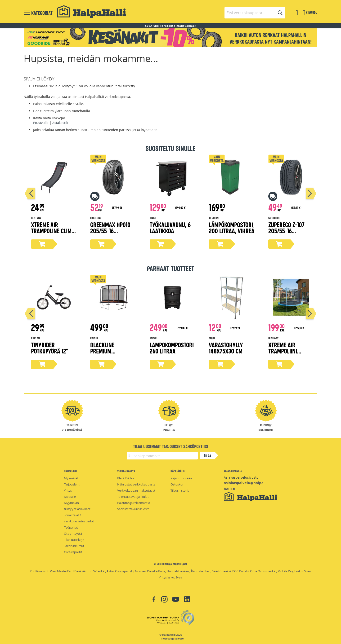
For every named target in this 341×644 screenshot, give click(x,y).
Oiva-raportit (73, 552)
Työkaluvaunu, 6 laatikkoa (170, 227)
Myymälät (71, 478)
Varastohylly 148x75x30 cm (226, 348)
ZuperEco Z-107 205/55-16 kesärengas (286, 231)
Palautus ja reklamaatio (134, 503)
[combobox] (255, 13)
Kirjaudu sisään (181, 478)
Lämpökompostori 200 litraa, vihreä (232, 227)
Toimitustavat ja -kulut (133, 497)
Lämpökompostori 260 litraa (172, 348)
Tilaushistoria (180, 490)
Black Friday (126, 478)
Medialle (70, 497)
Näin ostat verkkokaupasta (136, 484)
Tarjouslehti (72, 484)
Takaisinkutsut (74, 546)
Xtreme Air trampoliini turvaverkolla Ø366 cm (287, 354)
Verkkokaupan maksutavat (136, 490)
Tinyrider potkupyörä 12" (50, 348)
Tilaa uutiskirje (74, 540)
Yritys (68, 490)
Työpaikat (71, 527)
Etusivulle (41, 123)
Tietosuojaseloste (172, 639)
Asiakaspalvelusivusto (241, 477)
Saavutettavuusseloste (133, 509)
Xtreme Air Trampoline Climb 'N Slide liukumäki (53, 231)
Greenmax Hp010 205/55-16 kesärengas (110, 231)
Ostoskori (177, 484)
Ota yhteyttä (73, 534)
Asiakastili (60, 123)
